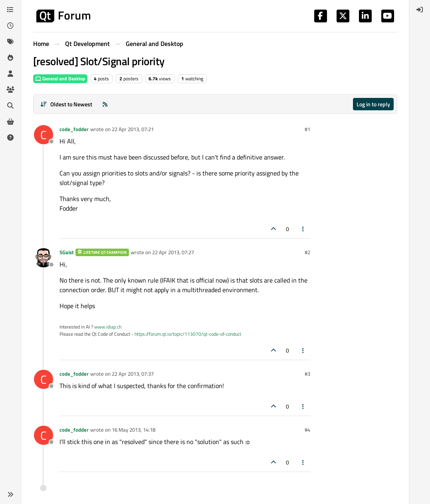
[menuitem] (420, 10)
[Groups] (10, 90)
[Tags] (10, 42)
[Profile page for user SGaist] (44, 258)
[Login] (420, 10)
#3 (307, 374)
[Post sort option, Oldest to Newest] (66, 104)
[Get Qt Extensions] (10, 122)
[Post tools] (303, 229)
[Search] (10, 106)
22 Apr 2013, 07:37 (133, 374)
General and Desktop (60, 79)
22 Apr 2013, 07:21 (133, 129)
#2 (307, 252)
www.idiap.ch (108, 327)
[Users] (10, 74)
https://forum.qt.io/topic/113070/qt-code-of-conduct (188, 334)
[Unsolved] (10, 137)
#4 (307, 430)
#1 (307, 129)
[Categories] (10, 10)
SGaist (67, 252)
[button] (10, 494)
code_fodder (74, 129)
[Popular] (10, 58)
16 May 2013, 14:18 (134, 430)
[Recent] (10, 26)
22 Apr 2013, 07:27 (173, 252)
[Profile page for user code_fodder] (44, 135)
